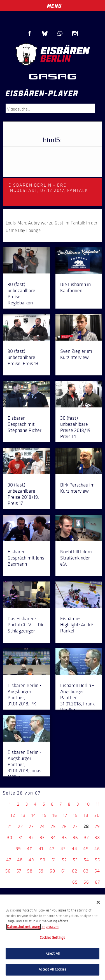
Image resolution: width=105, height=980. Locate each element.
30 (10, 838)
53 (75, 860)
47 (9, 860)
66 (86, 882)
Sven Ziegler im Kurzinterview (76, 354)
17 (65, 815)
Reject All (53, 954)
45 (86, 849)
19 (86, 815)
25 (53, 826)
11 (98, 804)
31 (21, 838)
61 (64, 871)
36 (75, 838)
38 (97, 838)
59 (41, 871)
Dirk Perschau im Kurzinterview (77, 488)
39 (18, 849)
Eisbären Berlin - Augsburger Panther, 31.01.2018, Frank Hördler (77, 698)
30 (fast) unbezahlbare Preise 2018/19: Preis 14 (76, 427)
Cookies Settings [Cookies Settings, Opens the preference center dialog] (53, 938)
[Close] (98, 902)
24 (42, 826)
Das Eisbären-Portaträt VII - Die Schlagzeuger (26, 625)
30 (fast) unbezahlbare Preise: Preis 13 (23, 357)
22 (20, 826)
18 (75, 815)
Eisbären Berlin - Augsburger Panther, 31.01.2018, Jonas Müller (25, 764)
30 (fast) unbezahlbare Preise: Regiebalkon (21, 294)
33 (42, 838)
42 (52, 849)
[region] (53, 937)
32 (31, 838)
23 (31, 826)
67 (97, 882)
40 (30, 849)
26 (64, 826)
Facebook (30, 33)
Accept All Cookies (52, 969)
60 (53, 871)
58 (30, 871)
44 (74, 849)
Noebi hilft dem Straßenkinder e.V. (76, 558)
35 (64, 838)
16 (55, 815)
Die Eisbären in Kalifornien (75, 287)
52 (64, 860)
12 (13, 815)
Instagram (75, 33)
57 (19, 871)
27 (75, 826)
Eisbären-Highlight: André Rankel (77, 625)
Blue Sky (45, 33)
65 (75, 882)
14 (34, 815)
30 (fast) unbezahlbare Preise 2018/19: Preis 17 (23, 494)
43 (63, 849)
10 (88, 804)
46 (97, 849)
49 (31, 860)
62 (75, 871)
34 (53, 838)
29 (97, 826)
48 (20, 860)
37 (86, 838)
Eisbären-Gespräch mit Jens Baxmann (26, 558)
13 (23, 815)
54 (86, 860)
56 (8, 871)
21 (10, 826)
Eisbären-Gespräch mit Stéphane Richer (25, 424)
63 (86, 871)
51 (54, 860)
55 (97, 860)
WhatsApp (60, 33)
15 (44, 815)
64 (97, 871)
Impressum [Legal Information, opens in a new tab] (50, 927)
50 (43, 860)
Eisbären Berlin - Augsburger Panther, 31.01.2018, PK (25, 695)
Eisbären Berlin (53, 54)
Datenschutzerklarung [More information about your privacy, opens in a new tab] (24, 927)
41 (41, 849)
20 (97, 815)
